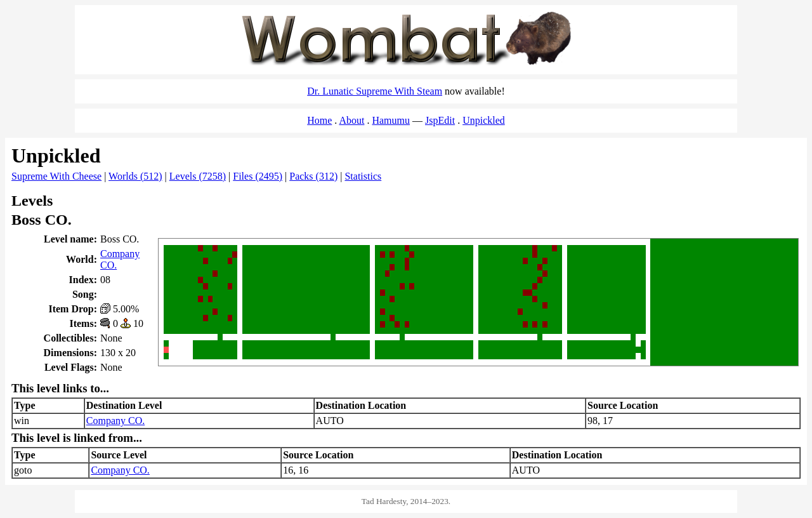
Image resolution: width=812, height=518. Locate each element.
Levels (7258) (198, 176)
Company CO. (115, 421)
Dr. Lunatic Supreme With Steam (375, 91)
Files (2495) (258, 176)
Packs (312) (313, 176)
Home (319, 120)
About (351, 120)
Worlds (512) (135, 176)
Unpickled (484, 120)
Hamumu (391, 120)
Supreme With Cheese (56, 176)
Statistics (363, 176)
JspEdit (440, 120)
